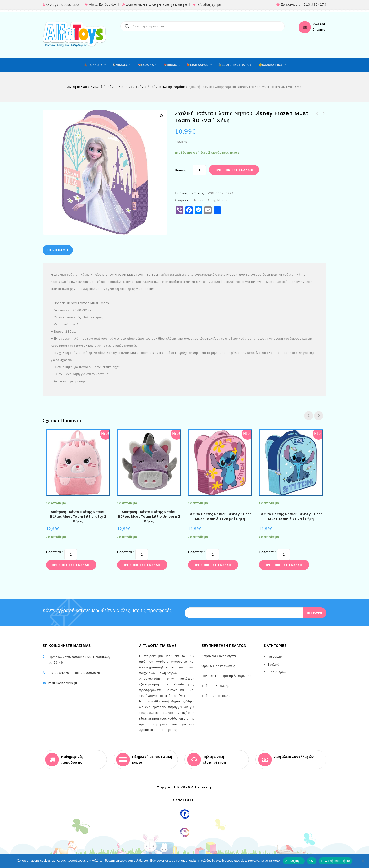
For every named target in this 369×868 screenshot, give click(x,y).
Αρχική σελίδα (77, 87)
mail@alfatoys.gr (63, 683)
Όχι (312, 861)
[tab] (58, 250)
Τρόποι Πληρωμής (215, 686)
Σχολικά (97, 87)
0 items (319, 30)
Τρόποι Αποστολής (216, 696)
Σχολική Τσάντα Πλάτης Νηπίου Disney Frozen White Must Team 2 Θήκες (323, 113)
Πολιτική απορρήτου (335, 861)
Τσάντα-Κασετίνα (119, 87)
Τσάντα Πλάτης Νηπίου (167, 87)
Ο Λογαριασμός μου (63, 5)
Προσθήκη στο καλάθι (234, 170)
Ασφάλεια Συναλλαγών (219, 656)
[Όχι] (363, 861)
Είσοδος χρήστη (210, 5)
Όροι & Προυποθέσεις (218, 666)
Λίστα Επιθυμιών (102, 5)
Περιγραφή (58, 250)
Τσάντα (141, 87)
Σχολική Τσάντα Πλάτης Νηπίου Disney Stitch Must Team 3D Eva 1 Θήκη (317, 113)
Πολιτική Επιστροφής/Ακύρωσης (226, 676)
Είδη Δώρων (277, 672)
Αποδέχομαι (294, 861)
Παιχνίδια (275, 657)
